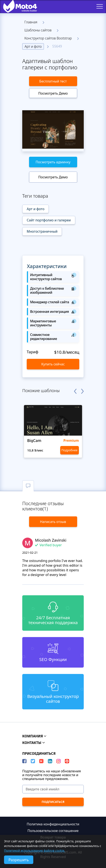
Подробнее (70, 450)
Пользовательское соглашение (53, 831)
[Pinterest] (67, 761)
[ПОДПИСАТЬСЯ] (53, 802)
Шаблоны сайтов (38, 30)
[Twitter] (33, 761)
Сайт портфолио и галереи (49, 220)
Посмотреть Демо (53, 93)
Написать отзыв (53, 522)
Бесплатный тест (53, 81)
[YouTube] (41, 761)
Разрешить (19, 860)
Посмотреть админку (53, 162)
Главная (31, 22)
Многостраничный (42, 231)
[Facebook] (24, 761)
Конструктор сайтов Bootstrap (48, 38)
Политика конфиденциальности (53, 824)
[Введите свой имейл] (53, 789)
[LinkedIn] (50, 761)
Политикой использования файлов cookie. (35, 851)
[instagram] (59, 761)
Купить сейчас (53, 364)
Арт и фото (33, 46)
